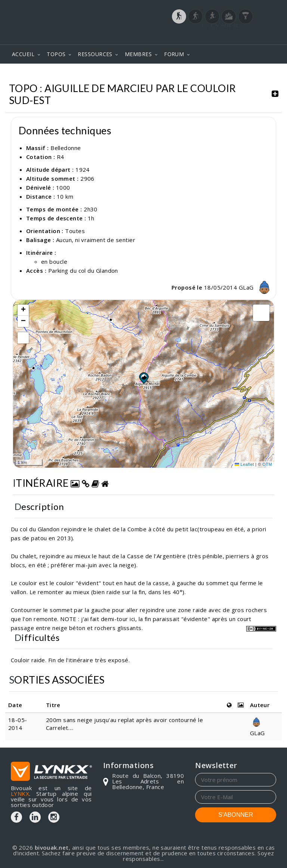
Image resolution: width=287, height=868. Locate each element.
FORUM (174, 54)
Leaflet (244, 464)
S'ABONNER (236, 815)
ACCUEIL (23, 54)
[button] (143, 378)
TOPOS (56, 54)
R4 (61, 157)
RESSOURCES (95, 54)
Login (239, 36)
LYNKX (20, 794)
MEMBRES (138, 54)
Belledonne (66, 148)
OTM (267, 464)
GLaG (256, 287)
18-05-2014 (18, 724)
